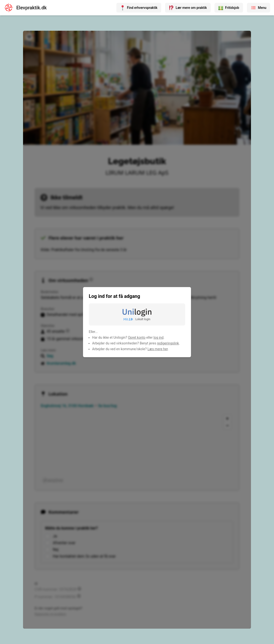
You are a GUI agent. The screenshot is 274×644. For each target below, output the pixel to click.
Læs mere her (158, 349)
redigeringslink (168, 343)
